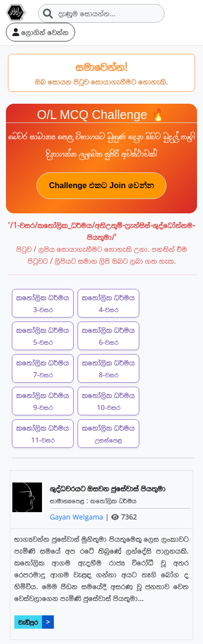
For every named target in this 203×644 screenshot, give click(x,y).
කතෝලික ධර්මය (114, 501)
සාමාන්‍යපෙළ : (70, 501)
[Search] (101, 13)
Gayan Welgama (78, 517)
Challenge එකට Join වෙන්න (101, 185)
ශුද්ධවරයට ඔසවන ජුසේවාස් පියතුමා (108, 488)
